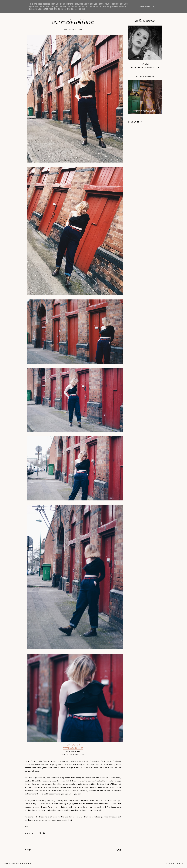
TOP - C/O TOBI (73, 745)
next (118, 850)
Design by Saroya (174, 863)
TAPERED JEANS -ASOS (73, 748)
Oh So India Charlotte (23, 863)
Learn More (144, 6)
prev (28, 850)
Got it (156, 6)
